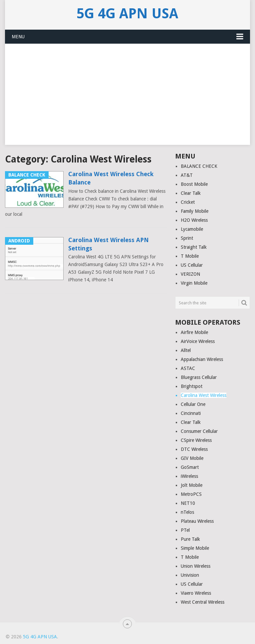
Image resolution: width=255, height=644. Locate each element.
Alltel (186, 350)
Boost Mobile (194, 184)
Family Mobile (195, 211)
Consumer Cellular (199, 431)
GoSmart (190, 467)
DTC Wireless (194, 449)
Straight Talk (194, 247)
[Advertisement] (127, 98)
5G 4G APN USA (127, 14)
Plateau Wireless (197, 521)
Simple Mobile (195, 548)
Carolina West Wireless (204, 395)
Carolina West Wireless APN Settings (109, 244)
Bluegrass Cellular (199, 377)
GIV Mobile (192, 458)
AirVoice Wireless (198, 341)
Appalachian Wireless (202, 359)
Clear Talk (191, 193)
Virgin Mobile (194, 283)
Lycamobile (192, 229)
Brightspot (192, 386)
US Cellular (192, 265)
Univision (190, 575)
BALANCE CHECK (199, 166)
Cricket (188, 202)
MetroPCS (191, 494)
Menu (18, 37)
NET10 (188, 503)
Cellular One (193, 404)
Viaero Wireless (196, 593)
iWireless (189, 476)
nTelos (187, 512)
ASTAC (188, 368)
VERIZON (190, 274)
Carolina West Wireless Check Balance (111, 178)
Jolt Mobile (192, 485)
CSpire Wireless (196, 440)
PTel (185, 530)
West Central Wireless (203, 602)
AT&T (187, 175)
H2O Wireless (194, 220)
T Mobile (190, 256)
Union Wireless (196, 566)
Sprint (187, 238)
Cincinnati (191, 413)
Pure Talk (190, 539)
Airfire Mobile (194, 332)
